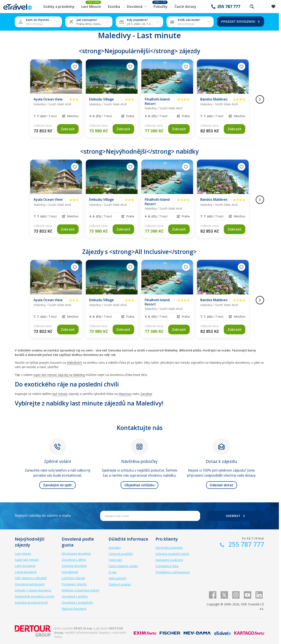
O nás (113, 572)
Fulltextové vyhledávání (252, 7)
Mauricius (125, 394)
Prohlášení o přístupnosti (173, 572)
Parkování (115, 560)
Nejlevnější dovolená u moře (35, 596)
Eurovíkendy (70, 572)
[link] (68, 129)
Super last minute (27, 560)
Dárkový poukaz (120, 584)
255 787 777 (229, 7)
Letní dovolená (25, 566)
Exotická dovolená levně (31, 603)
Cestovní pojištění (121, 554)
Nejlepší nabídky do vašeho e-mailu (43, 515)
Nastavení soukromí (169, 560)
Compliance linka (167, 566)
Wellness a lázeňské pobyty (80, 590)
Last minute (23, 554)
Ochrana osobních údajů (172, 554)
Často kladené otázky (123, 566)
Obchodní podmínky (169, 548)
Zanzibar (146, 394)
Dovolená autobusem (30, 584)
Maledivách (74, 363)
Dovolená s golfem (75, 596)
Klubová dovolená (74, 609)
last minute (60, 394)
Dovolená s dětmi (74, 560)
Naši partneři (117, 578)
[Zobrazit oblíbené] (273, 7)
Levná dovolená (26, 572)
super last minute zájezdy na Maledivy (59, 375)
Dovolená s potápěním (77, 603)
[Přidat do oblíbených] (75, 66)
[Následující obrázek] (260, 99)
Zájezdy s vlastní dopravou (33, 590)
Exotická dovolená (74, 566)
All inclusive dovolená (76, 554)
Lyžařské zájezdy (73, 578)
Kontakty (115, 548)
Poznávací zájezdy (74, 584)
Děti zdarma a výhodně (31, 578)
